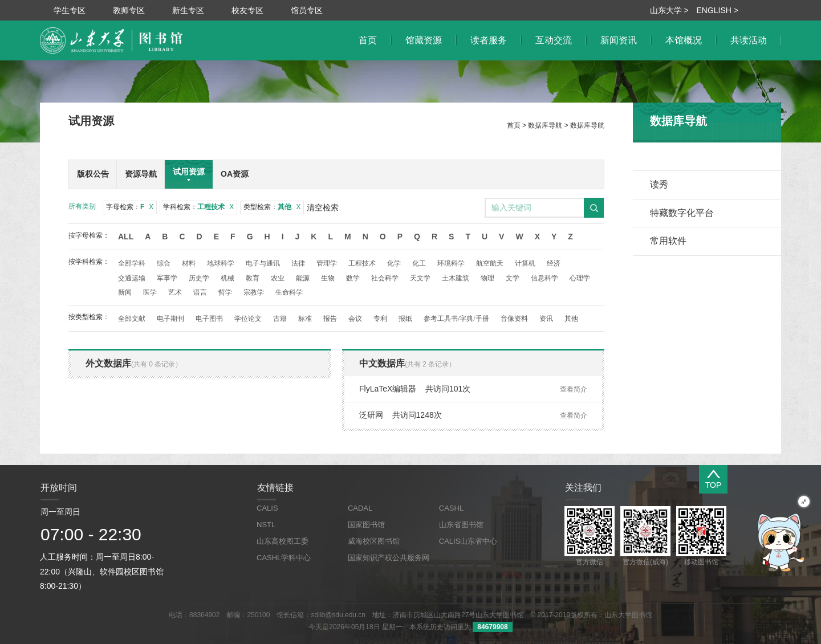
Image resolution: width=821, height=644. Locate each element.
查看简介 (574, 389)
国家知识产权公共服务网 (389, 558)
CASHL (451, 508)
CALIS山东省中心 (468, 541)
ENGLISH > (717, 10)
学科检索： (198, 207)
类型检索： (272, 207)
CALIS (267, 508)
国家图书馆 (366, 525)
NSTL (266, 525)
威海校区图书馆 (374, 541)
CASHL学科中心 (284, 558)
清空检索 (323, 207)
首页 (514, 125)
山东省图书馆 (461, 525)
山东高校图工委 (283, 541)
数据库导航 (545, 125)
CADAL (360, 508)
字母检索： (130, 207)
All (126, 237)
